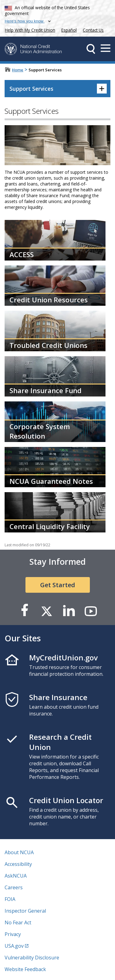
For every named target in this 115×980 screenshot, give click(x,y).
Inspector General (25, 911)
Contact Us (93, 30)
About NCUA (19, 852)
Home (18, 70)
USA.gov (14, 946)
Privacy (13, 934)
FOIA (10, 899)
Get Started (58, 585)
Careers (14, 887)
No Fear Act (18, 922)
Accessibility (18, 864)
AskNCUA (16, 876)
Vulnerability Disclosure (32, 958)
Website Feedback (25, 969)
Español (69, 30)
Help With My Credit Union (29, 29)
